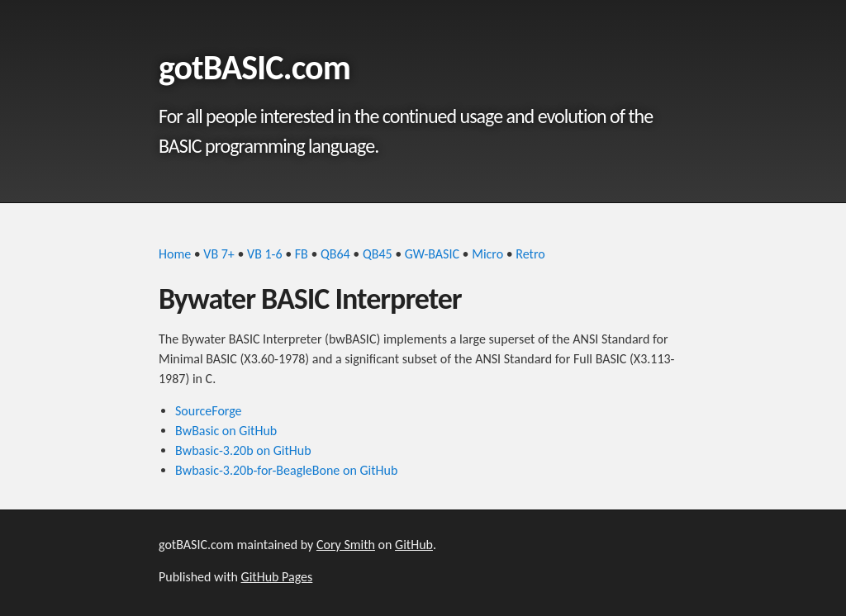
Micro (487, 254)
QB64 (335, 254)
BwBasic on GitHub (226, 431)
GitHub (414, 545)
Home (175, 254)
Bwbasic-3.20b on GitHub (243, 450)
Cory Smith (346, 545)
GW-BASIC (432, 254)
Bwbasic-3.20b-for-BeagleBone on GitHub (286, 470)
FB (302, 254)
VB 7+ (219, 254)
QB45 (378, 254)
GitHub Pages (277, 577)
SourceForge (209, 411)
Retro (530, 254)
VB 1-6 (265, 254)
